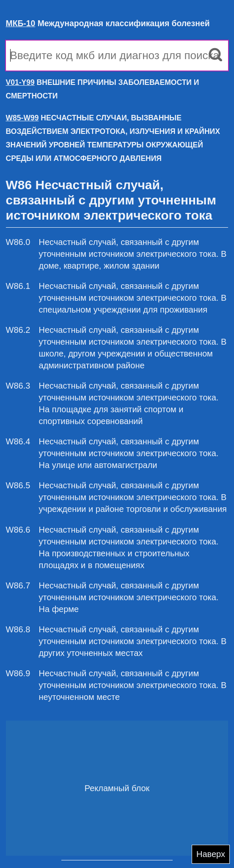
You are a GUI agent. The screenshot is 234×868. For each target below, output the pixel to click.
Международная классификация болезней (108, 23)
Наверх (211, 854)
